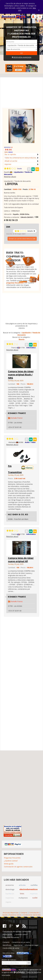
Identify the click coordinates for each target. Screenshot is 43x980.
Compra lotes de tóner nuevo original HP (21, 560)
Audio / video (30, 442)
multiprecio (23, 898)
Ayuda (5, 915)
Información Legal (31, 945)
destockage (10, 889)
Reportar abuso (10, 177)
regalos (8, 902)
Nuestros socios (15, 915)
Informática (31, 348)
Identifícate (7, 945)
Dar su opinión (10, 154)
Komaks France (17, 413)
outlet (35, 898)
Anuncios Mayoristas (11, 913)
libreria (21, 339)
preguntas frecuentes (15, 283)
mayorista (34, 894)
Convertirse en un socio (21, 942)
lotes (22, 894)
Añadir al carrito (11, 161)
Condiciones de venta (11, 948)
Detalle (19, 169)
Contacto (6, 942)
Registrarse (18, 945)
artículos (22, 885)
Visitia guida (9, 864)
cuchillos (34, 885)
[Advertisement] (21, 94)
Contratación (34, 913)
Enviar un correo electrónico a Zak (22, 239)
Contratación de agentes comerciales (18, 867)
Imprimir (8, 164)
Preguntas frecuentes (12, 858)
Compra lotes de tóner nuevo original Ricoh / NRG (21, 375)
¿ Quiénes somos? (11, 861)
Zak (8, 227)
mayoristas (10, 898)
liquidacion (10, 894)
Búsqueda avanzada (22, 57)
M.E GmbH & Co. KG (18, 515)
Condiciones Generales (32, 915)
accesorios (10, 885)
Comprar (24, 913)
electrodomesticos (28, 889)
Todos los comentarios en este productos (20, 158)
